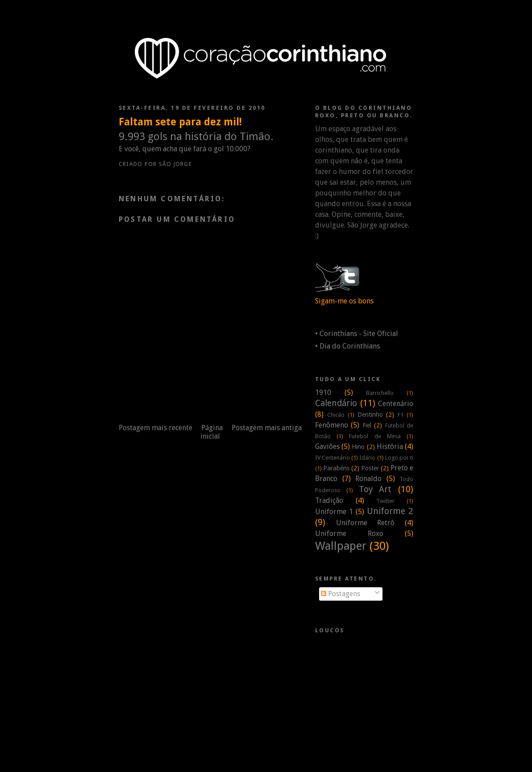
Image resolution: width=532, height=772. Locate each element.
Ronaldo (368, 479)
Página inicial (212, 432)
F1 (401, 415)
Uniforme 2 (390, 511)
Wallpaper (341, 546)
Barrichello (380, 393)
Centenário (396, 404)
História (390, 446)
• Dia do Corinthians (347, 346)
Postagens (341, 594)
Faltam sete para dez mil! (180, 122)
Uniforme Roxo (349, 533)
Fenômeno (332, 425)
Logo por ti (399, 458)
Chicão (336, 415)
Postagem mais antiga (267, 428)
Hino (358, 447)
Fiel (367, 425)
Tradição (329, 500)
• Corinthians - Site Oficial (357, 334)
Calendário (336, 403)
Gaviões (327, 446)
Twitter (385, 501)
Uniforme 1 (334, 512)
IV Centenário (332, 458)
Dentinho (370, 415)
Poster (370, 468)
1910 (323, 392)
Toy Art (375, 489)
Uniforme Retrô (366, 523)
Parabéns (336, 468)
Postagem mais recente (156, 428)
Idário (367, 458)
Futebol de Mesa (375, 436)
